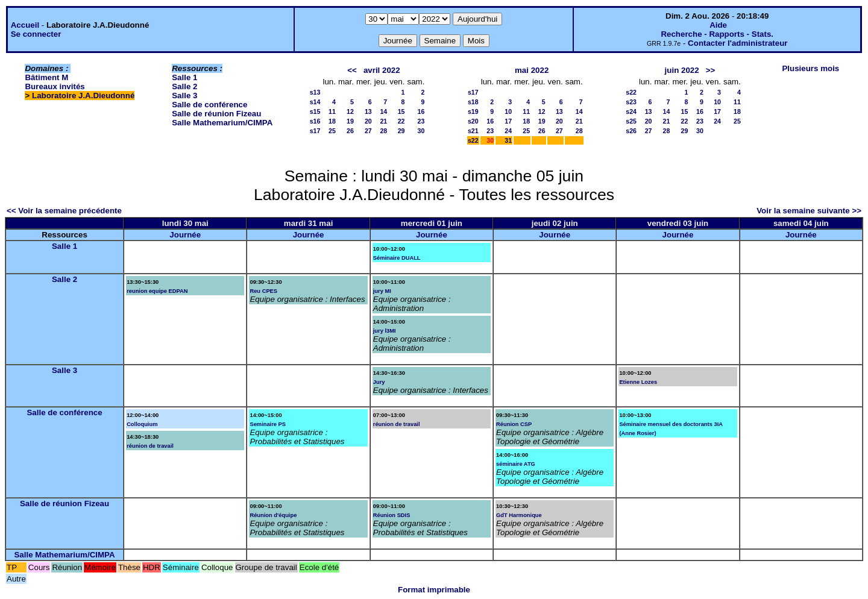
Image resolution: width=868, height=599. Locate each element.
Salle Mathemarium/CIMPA (222, 123)
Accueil (25, 25)
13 (368, 111)
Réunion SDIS (392, 515)
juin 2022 (682, 70)
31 (508, 140)
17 (508, 121)
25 (332, 131)
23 (421, 121)
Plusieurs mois (810, 68)
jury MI (382, 291)
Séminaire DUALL (397, 258)
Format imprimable (434, 590)
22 (401, 121)
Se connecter (36, 34)
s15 (315, 111)
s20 (473, 121)
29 (401, 131)
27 (368, 131)
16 (421, 111)
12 (350, 111)
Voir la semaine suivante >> (809, 211)
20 (368, 121)
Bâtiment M (46, 77)
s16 (315, 121)
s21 (473, 131)
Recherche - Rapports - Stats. (717, 34)
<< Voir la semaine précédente (64, 211)
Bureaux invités (55, 86)
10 (508, 111)
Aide (718, 25)
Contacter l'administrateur (737, 43)
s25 (631, 121)
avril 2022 (382, 70)
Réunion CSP (514, 424)
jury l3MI (385, 331)
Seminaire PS (268, 424)
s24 (631, 111)
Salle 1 (184, 77)
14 (383, 111)
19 (350, 121)
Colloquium (142, 424)
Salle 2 (184, 86)
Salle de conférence (209, 105)
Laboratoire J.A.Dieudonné (83, 96)
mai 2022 (532, 70)
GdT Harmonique (519, 515)
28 (383, 131)
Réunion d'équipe (273, 515)
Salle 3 (184, 96)
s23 (631, 102)
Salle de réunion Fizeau (216, 114)
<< (352, 70)
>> (711, 70)
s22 (473, 140)
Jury (379, 382)
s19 (473, 111)
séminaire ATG (516, 464)
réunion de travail (150, 446)
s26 (631, 131)
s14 (315, 102)
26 (350, 131)
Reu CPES (263, 291)
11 (332, 111)
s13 (315, 92)
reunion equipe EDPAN (157, 291)
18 (332, 121)
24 (508, 131)
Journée (185, 235)
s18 (473, 102)
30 (421, 131)
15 (401, 111)
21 (383, 121)
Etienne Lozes (638, 382)
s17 (315, 131)
